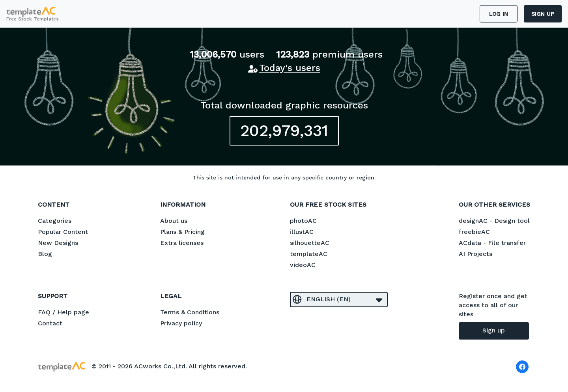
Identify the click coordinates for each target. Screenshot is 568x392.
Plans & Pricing (182, 232)
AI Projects (476, 254)
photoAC (303, 221)
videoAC (303, 265)
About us (174, 221)
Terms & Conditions (190, 312)
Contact (50, 323)
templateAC (309, 254)
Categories (55, 221)
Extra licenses (182, 243)
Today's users (290, 68)
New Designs (58, 243)
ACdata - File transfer (492, 243)
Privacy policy (181, 323)
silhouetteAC (310, 243)
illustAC (302, 232)
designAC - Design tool (494, 221)
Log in (499, 14)
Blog (45, 254)
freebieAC (474, 232)
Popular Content (63, 232)
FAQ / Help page (64, 312)
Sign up (543, 14)
